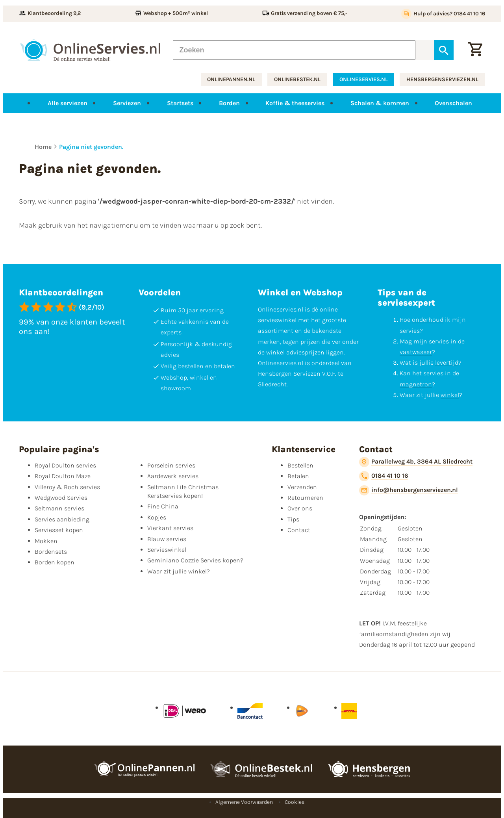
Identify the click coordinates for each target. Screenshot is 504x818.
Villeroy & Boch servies (67, 487)
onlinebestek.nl (297, 79)
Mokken (46, 541)
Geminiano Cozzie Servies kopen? (195, 560)
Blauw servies (167, 539)
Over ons (300, 508)
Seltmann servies (59, 508)
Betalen (298, 476)
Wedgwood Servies (61, 498)
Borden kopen (55, 562)
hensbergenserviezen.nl (442, 79)
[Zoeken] (294, 50)
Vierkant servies (170, 528)
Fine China (163, 506)
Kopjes (157, 517)
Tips (293, 519)
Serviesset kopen (59, 530)
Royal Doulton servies (65, 465)
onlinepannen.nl (231, 79)
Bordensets (51, 552)
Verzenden (302, 487)
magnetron (416, 384)
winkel (450, 395)
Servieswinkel (167, 550)
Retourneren (305, 498)
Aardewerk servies (173, 476)
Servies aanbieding (62, 519)
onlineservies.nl (364, 79)
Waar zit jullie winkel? (179, 571)
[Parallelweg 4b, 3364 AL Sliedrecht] (416, 462)
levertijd (447, 363)
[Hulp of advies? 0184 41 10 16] (443, 14)
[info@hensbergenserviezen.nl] (409, 490)
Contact (299, 530)
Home (43, 147)
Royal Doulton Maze (63, 476)
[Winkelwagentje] (475, 50)
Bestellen (300, 465)
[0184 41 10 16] (384, 476)
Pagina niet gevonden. (91, 147)
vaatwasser (416, 352)
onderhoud (428, 320)
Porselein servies (171, 465)
